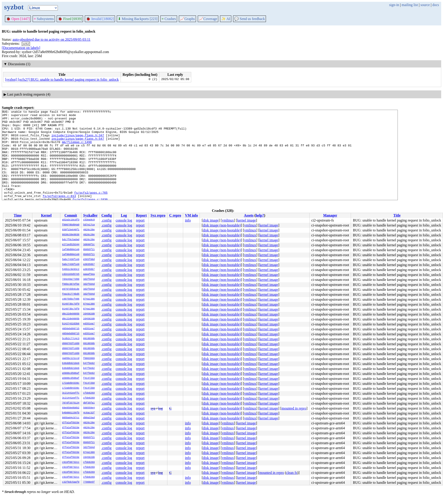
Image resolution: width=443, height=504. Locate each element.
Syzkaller (90, 215)
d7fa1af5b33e (71, 423)
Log (124, 215)
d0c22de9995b (71, 314)
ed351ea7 (89, 324)
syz (153, 408)
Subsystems (44, 19)
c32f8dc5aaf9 (71, 482)
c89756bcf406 (71, 299)
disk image (211, 220)
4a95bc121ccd (71, 358)
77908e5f (89, 482)
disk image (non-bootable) (222, 225)
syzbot (14, 7)
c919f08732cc (71, 462)
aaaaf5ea (89, 274)
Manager (330, 215)
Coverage (208, 19)
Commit (71, 215)
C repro (175, 215)
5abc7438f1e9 (71, 260)
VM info (191, 215)
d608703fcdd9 (71, 344)
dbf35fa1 (89, 403)
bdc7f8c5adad (71, 240)
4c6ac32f (89, 413)
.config (107, 220)
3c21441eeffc (71, 393)
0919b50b (89, 339)
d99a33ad (89, 418)
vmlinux (228, 220)
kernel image (246, 220)
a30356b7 (89, 264)
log (160, 408)
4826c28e (89, 230)
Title (397, 215)
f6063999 (89, 358)
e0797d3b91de (71, 289)
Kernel (46, 215)
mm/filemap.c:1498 (77, 149)
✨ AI (226, 19)
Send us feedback (250, 19)
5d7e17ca (89, 225)
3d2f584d (89, 279)
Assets (249, 215)
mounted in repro (294, 408)
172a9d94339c (71, 383)
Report (141, 215)
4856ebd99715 (71, 329)
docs (436, 5)
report (140, 220)
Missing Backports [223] (138, 19)
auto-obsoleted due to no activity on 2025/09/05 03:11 (52, 39)
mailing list (410, 5)
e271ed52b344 (71, 245)
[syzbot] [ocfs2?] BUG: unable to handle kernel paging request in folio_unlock (62, 80)
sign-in (394, 5)
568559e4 (89, 408)
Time (18, 215)
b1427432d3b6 (71, 324)
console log (124, 220)
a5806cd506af (71, 373)
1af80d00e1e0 (71, 250)
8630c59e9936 (71, 235)
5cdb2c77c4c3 (71, 339)
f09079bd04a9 (71, 225)
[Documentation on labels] (21, 48)
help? (260, 215)
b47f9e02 (89, 363)
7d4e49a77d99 (71, 279)
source (425, 5)
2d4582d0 (89, 314)
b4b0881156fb (71, 413)
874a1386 (89, 299)
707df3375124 (71, 403)
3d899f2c (89, 245)
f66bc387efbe (71, 284)
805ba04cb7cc (71, 418)
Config (107, 215)
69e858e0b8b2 (71, 408)
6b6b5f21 (89, 250)
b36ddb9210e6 (71, 363)
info (188, 220)
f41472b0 (89, 378)
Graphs (187, 19)
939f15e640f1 (71, 230)
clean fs (291, 473)
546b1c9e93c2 (71, 269)
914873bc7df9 (71, 304)
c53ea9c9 (89, 220)
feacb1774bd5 (71, 294)
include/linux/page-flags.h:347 (78, 141)
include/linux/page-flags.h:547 (78, 145)
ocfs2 (26, 44)
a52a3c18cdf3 (71, 220)
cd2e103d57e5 (71, 274)
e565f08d (89, 260)
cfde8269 (89, 393)
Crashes (169, 19)
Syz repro (158, 215)
